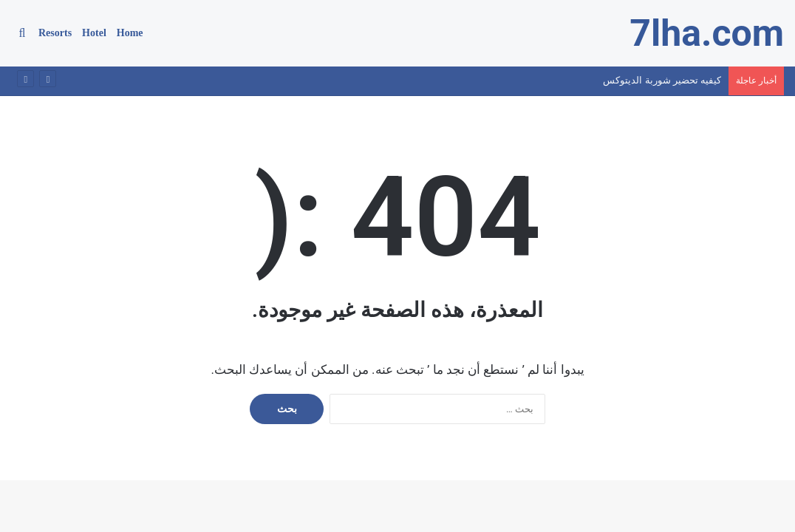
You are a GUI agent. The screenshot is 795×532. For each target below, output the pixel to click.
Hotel (94, 33)
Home (130, 33)
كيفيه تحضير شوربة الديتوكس (662, 80)
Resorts (55, 33)
